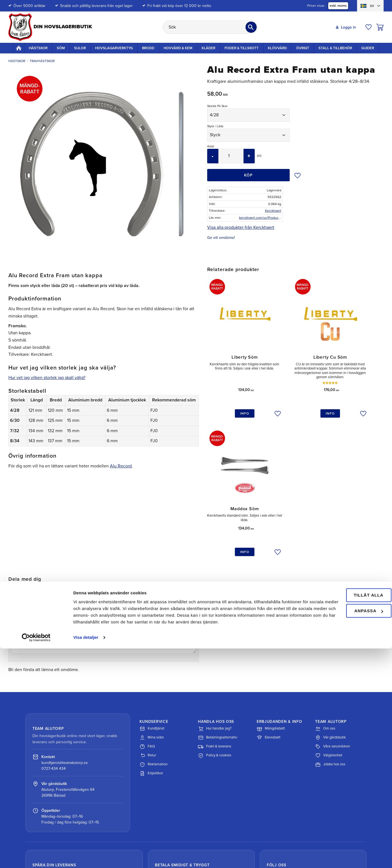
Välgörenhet (329, 661)
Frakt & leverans (215, 652)
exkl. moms (338, 6)
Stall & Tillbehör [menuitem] (335, 48)
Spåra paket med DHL (61, 793)
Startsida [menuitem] (19, 48)
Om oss (325, 634)
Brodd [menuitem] (148, 48)
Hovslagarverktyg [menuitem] (114, 48)
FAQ (147, 652)
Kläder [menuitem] (208, 48)
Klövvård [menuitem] (277, 48)
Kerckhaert (273, 211)
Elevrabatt (269, 643)
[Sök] (251, 27)
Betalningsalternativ (218, 643)
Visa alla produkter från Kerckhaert (241, 227)
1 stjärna (14, 527)
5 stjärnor (34, 527)
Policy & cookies (215, 661)
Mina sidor (152, 643)
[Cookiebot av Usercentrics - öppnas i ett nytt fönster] (36, 857)
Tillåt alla (345, 808)
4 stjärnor (29, 527)
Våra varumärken (333, 652)
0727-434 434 (54, 674)
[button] (369, 27)
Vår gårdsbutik (330, 643)
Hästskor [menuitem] (38, 48)
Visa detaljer (86, 857)
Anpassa (345, 824)
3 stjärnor (24, 527)
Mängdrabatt (271, 634)
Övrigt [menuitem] (303, 48)
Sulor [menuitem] (80, 48)
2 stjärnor (19, 527)
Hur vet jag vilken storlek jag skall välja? (47, 378)
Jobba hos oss (330, 670)
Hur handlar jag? (215, 634)
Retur (148, 661)
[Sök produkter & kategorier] (210, 27)
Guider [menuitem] (368, 48)
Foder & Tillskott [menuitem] (242, 48)
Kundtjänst (152, 634)
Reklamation (154, 670)
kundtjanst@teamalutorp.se (65, 668)
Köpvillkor (151, 679)
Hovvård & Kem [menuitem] (178, 48)
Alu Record (121, 466)
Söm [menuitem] (61, 48)
